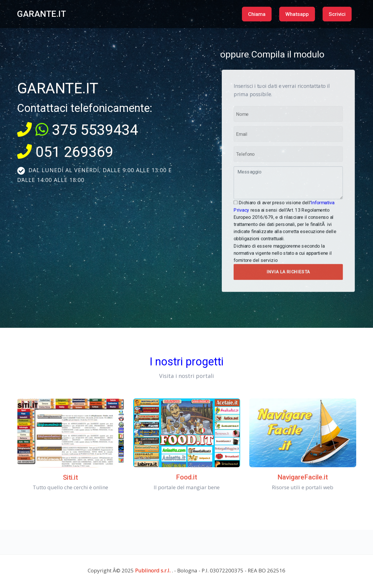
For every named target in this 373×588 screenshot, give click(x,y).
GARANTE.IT (42, 14)
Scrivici (337, 14)
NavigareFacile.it (303, 477)
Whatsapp (297, 14)
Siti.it (70, 477)
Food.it (186, 477)
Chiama (257, 14)
